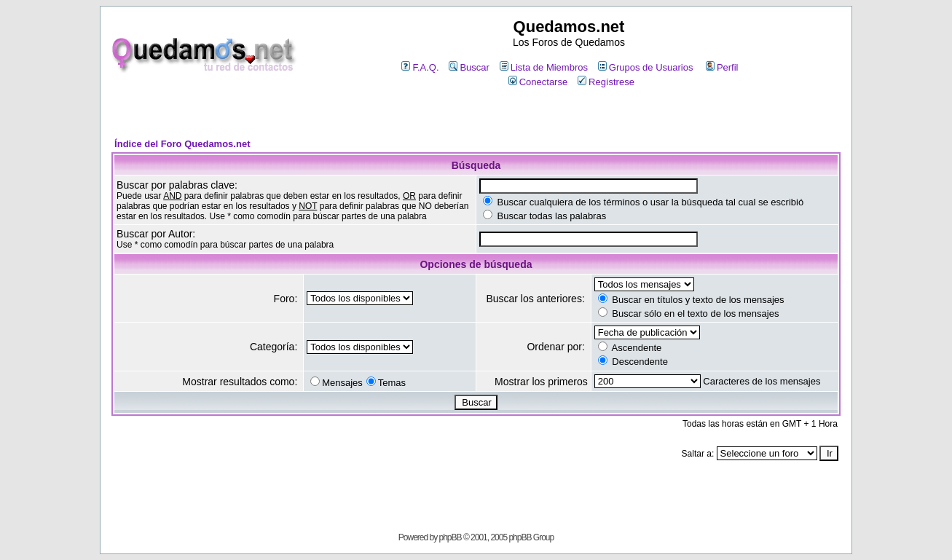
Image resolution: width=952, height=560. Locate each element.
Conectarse (538, 82)
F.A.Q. (420, 67)
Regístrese (606, 82)
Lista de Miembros (544, 67)
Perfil (722, 67)
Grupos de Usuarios (646, 67)
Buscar (469, 67)
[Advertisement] (476, 114)
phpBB (451, 537)
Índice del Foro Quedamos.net (182, 144)
